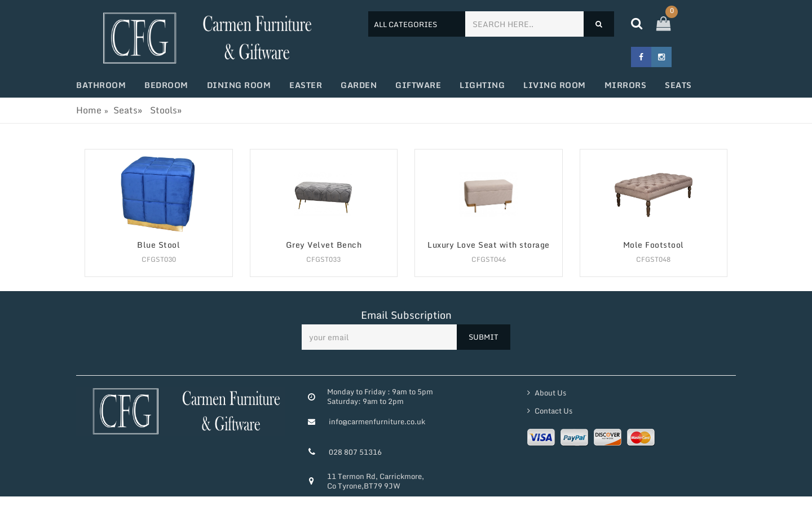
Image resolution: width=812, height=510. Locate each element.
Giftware (418, 85)
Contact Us (553, 411)
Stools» (166, 110)
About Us (550, 393)
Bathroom (101, 85)
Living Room (555, 85)
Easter (306, 85)
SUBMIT (484, 337)
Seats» (128, 110)
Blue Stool (158, 245)
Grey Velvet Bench (324, 245)
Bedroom (166, 85)
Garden (359, 85)
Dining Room (239, 85)
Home (89, 110)
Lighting (482, 85)
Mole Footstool (654, 245)
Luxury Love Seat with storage (489, 245)
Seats (678, 85)
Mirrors (626, 85)
